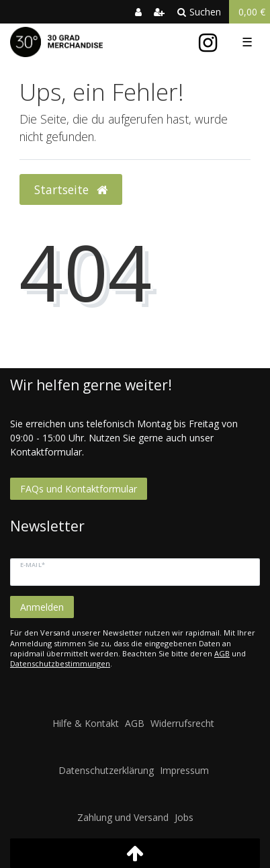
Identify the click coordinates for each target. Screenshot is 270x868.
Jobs (184, 817)
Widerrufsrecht (182, 723)
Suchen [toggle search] (199, 12)
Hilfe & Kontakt (86, 723)
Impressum (184, 770)
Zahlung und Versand (123, 817)
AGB (222, 653)
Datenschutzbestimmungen (60, 663)
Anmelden (42, 607)
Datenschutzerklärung (106, 770)
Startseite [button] (71, 189)
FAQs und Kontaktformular (79, 489)
